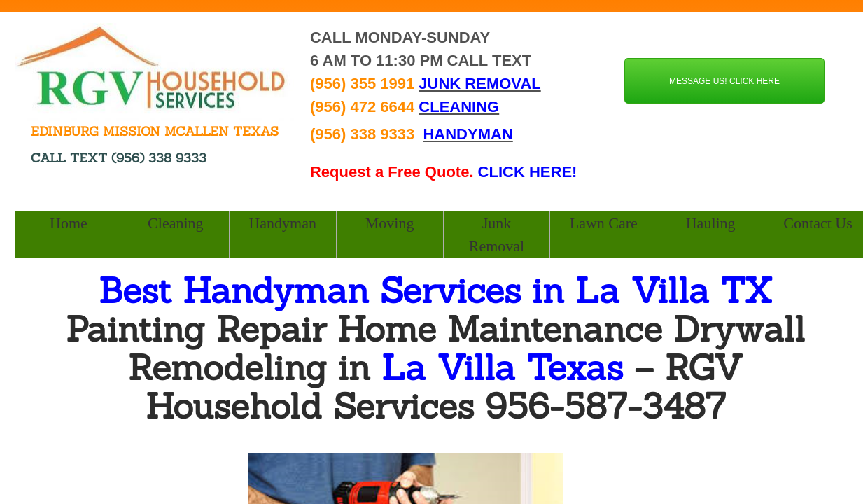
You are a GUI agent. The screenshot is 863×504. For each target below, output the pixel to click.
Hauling (711, 223)
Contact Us (818, 223)
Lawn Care (604, 223)
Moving (390, 223)
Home (69, 223)
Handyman (282, 223)
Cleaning (175, 223)
